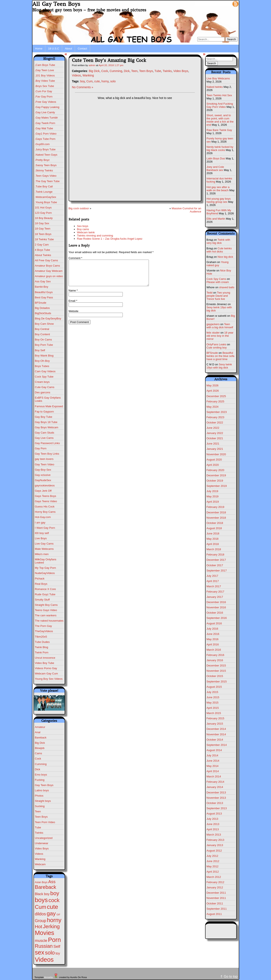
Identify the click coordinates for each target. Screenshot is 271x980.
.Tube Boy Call (44, 186)
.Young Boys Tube (46, 202)
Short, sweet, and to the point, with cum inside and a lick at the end (220, 120)
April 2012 (213, 872)
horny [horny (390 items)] (54, 920)
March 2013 (214, 835)
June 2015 (213, 697)
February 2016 (216, 655)
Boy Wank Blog (44, 356)
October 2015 (215, 676)
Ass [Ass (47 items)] (52, 882)
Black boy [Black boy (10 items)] (42, 894)
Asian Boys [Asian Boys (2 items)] (41, 882)
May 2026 (213, 385)
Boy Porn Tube (44, 345)
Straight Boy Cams (46, 605)
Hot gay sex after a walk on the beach (218, 189)
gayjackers (213, 324)
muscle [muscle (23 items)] (41, 941)
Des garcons (43, 392)
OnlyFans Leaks (216, 344)
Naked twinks (215, 87)
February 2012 (216, 882)
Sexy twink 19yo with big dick (219, 366)
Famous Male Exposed (49, 406)
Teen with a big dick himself (220, 326)
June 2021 (213, 444)
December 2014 (216, 729)
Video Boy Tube (45, 663)
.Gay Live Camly (45, 112)
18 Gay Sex (42, 223)
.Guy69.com (42, 144)
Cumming (41, 764)
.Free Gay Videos (46, 102)
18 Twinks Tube (44, 239)
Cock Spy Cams (216, 279)
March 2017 (214, 586)
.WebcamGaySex (46, 197)
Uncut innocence (45, 658)
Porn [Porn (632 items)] (54, 940)
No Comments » (83, 87)
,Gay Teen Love (45, 70)
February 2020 (216, 470)
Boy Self (40, 350)
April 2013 (213, 829)
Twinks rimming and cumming (95, 236)
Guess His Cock (45, 507)
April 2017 (213, 581)
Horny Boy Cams (45, 512)
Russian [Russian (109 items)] (44, 946)
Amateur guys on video (49, 276)
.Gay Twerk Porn (45, 123)
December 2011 (216, 893)
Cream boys (42, 382)
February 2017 (216, 592)
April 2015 (213, 708)
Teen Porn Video (45, 822)
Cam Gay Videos (45, 371)
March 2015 (214, 713)
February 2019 (216, 507)
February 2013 (216, 840)
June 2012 (213, 861)
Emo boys (41, 775)
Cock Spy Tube (44, 377)
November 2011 (216, 898)
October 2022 (215, 423)
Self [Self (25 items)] (57, 946)
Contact (82, 49)
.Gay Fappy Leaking (47, 107)
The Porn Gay (43, 626)
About (68, 49)
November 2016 (216, 607)
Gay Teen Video (45, 464)
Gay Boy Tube (44, 417)
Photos (39, 796)
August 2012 (214, 851)
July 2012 (212, 856)
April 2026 (213, 391)
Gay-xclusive (43, 475)
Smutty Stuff (42, 600)
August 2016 (214, 623)
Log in (225, 3)
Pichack (40, 579)
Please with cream (218, 282)
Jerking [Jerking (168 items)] (51, 926)
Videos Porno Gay (46, 668)
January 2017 (215, 597)
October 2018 (215, 523)
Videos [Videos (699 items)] (44, 959)
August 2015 (214, 687)
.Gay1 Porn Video (46, 134)
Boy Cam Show (44, 324)
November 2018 (216, 518)
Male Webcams (44, 549)
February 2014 (216, 782)
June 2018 (213, 533)
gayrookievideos (45, 485)
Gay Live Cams (44, 438)
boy (83, 81)
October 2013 (215, 803)
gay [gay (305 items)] (51, 913)
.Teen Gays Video (46, 176)
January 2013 (215, 845)
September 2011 (217, 909)
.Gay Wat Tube (44, 128)
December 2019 (216, 475)
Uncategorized (44, 838)
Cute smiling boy (217, 348)
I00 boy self (42, 533)
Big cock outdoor (79, 208)
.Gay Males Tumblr (46, 118)
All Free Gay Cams (47, 260)
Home (39, 49)
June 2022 (213, 428)
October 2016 (215, 613)
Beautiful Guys (44, 292)
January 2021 (215, 449)
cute (97, 81)
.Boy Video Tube (45, 81)
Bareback (41, 738)
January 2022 (215, 433)
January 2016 (215, 660)
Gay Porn (41, 448)
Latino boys (42, 790)
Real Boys (41, 584)
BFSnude (41, 303)
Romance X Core (45, 589)
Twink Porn (42, 652)
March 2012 (214, 877)
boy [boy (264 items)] (55, 893)
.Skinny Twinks (44, 170)
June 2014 (213, 761)
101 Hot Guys (43, 208)
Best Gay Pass (44, 297)
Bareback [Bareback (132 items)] (46, 887)
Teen (38, 811)
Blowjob (40, 748)
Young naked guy (218, 264)
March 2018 (214, 549)
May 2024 (213, 407)
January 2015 (215, 724)
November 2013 (216, 798)
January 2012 (215, 887)
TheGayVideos (44, 631)
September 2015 (217, 682)
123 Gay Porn (43, 213)
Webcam (40, 864)
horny (105, 81)
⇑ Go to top (229, 977)
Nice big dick (225, 257)
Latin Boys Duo (216, 158)
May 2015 (213, 703)
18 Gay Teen (43, 229)
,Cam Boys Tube (45, 65)
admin (92, 65)
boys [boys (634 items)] (41, 900)
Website (74, 316)
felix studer (213, 333)
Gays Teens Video (46, 501)
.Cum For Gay (44, 91)
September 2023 (217, 412)
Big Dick (40, 743)
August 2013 (214, 814)
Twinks (39, 833)
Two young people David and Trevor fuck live (218, 296)
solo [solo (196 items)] (50, 953)
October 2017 (215, 565)
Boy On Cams (43, 340)
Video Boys (42, 848)
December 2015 (216, 666)
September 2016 (217, 618)
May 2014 (213, 766)
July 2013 (212, 819)
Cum (89, 81)
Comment (75, 258)
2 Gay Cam (42, 245)
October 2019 (215, 481)
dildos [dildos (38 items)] (41, 914)
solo (113, 81)
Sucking (40, 806)
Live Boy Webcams (218, 78)
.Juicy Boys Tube (45, 149)
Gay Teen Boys (44, 785)
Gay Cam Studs (45, 433)
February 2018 (216, 555)
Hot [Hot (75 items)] (39, 927)
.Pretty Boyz (42, 160)
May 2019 (213, 496)
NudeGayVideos (45, 573)
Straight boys (43, 801)
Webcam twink (86, 232)
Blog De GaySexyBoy (48, 318)
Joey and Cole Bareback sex (215, 168)
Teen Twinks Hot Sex (219, 95)
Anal (38, 732)
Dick (38, 769)
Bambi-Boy (42, 287)
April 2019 (213, 502)
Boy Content (43, 334)
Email (73, 306)
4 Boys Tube (43, 250)
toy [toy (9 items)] (58, 953)
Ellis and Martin (216, 219)
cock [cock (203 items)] (54, 900)
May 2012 (213, 866)
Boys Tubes (42, 366)
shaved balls (227, 287)
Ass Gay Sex (43, 281)
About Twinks (43, 255)
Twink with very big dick (218, 241)
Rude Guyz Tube (45, 594)
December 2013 (216, 792)
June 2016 (213, 634)
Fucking (40, 780)
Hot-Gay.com (43, 517)
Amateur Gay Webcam (49, 271)
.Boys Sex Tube (45, 86)
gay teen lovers (44, 459)
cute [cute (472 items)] (53, 907)
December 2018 (216, 512)
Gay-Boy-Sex (43, 470)
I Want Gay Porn (45, 528)
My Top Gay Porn (45, 568)
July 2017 (212, 576)
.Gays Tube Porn (45, 139)
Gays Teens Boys (46, 496)
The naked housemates (49, 621)
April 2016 (213, 644)
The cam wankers (46, 615)
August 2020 (214, 460)
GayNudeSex (43, 480)
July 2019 (212, 491)
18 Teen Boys (43, 234)
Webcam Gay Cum (47, 674)
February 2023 (216, 417)
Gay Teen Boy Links (47, 454)
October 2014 (215, 740)
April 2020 (213, 465)
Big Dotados (42, 308)
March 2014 (214, 776)
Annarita (48, 977)
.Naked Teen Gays (46, 155)
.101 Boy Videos (45, 75)
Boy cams (83, 229)
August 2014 (214, 750)
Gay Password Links (47, 443)
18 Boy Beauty (44, 218)
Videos (39, 854)
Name (73, 296)
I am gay (40, 523)
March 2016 (214, 650)
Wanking (40, 859)
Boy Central (42, 329)
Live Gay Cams (44, 544)
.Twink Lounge (44, 192)
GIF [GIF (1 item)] (58, 915)
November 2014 (216, 734)
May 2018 (213, 539)
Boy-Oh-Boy (42, 361)
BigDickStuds (43, 313)
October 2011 (215, 903)
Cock (38, 759)
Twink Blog (42, 647)
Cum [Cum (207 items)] (41, 907)
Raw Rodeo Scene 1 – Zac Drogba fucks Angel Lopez (110, 239)
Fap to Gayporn (44, 412)
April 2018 (213, 544)
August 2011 (214, 914)
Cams (39, 753)
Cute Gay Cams (45, 387)
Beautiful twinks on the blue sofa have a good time (220, 356)
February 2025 (216, 401)
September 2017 (217, 571)
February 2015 (216, 718)
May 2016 (213, 639)
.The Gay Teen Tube (47, 181)
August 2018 (214, 528)
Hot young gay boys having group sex (219, 200)
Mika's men (42, 554)
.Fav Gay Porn (44, 97)
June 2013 (213, 824)
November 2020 (216, 454)
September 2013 (217, 808)
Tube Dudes (42, 642)
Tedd (210, 293)
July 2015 (212, 692)
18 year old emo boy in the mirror (220, 336)
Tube (38, 827)
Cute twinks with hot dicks (219, 250)
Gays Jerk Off (43, 491)
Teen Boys (41, 817)
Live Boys (41, 538)
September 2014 (217, 745)
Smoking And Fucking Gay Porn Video (220, 105)
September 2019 (217, 486)
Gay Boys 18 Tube (46, 422)
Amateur (40, 727)
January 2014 (215, 787)
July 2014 (212, 755)
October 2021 (215, 438)
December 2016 (216, 602)
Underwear (42, 843)
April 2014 (213, 771)
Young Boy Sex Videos (49, 679)
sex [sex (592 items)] (40, 952)
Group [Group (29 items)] (41, 921)
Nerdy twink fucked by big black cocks (220, 148)
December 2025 (216, 396)
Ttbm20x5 (41, 637)
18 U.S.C (54, 49)
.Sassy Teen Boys (46, 165)
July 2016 (212, 629)
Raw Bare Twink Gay (219, 130)
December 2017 (216, 560)
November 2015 (216, 671)
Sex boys (83, 226)
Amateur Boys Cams (47, 266)
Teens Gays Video (46, 610)
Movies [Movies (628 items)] (45, 933)
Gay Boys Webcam (47, 427)
